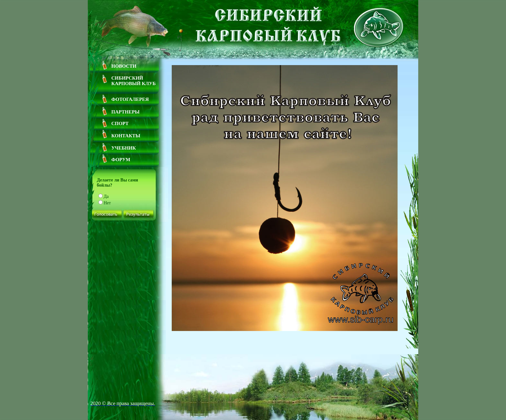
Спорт (120, 123)
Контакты (126, 136)
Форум (121, 160)
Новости (124, 66)
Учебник (124, 148)
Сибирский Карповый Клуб (133, 81)
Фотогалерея (130, 99)
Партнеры (125, 112)
